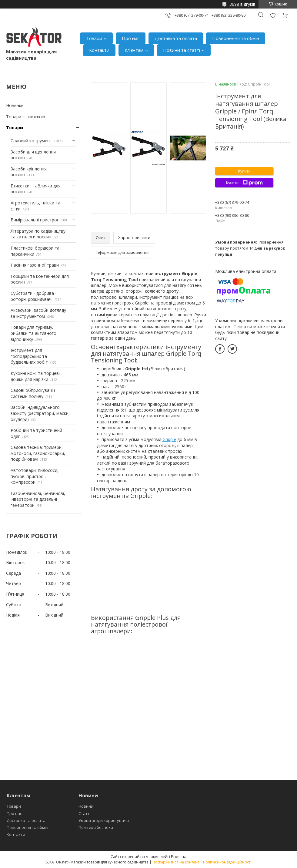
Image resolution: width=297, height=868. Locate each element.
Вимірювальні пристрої (34, 220)
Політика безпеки (96, 827)
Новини (86, 806)
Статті (85, 813)
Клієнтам (134, 50)
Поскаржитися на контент (176, 862)
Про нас (131, 38)
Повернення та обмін (236, 38)
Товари (94, 38)
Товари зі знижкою (26, 117)
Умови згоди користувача (104, 820)
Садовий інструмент (31, 141)
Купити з (244, 183)
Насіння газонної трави (35, 265)
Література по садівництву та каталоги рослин (38, 234)
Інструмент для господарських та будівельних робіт (29, 356)
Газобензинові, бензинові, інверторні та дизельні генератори (38, 499)
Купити (244, 171)
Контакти (99, 50)
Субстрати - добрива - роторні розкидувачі (34, 296)
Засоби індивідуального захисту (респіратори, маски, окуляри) (40, 413)
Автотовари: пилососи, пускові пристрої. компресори (35, 476)
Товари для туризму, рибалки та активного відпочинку (33, 333)
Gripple (169, 439)
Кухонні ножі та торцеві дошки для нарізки (35, 376)
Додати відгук (273, 15)
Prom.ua (179, 856)
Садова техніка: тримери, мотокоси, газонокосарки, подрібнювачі (38, 453)
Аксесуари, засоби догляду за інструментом (38, 313)
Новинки (15, 105)
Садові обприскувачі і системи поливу (33, 393)
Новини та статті (182, 50)
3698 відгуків (242, 4)
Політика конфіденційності (227, 862)
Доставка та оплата (176, 38)
